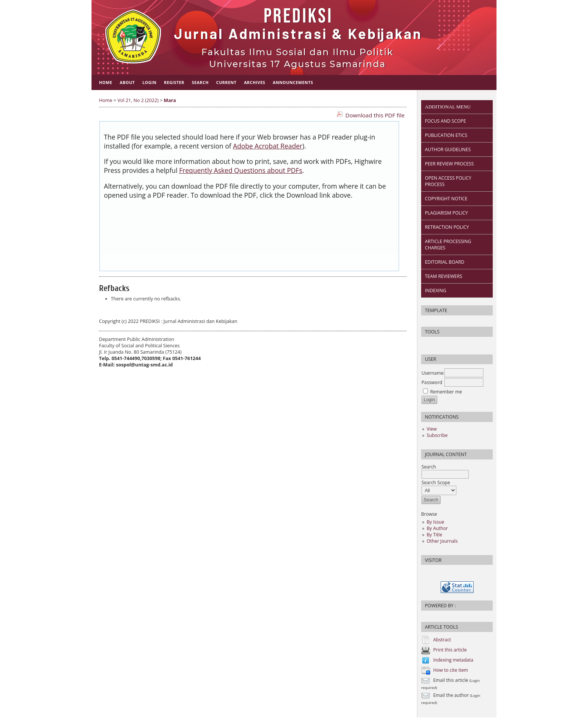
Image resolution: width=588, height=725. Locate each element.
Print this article (450, 650)
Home (106, 82)
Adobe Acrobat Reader (268, 146)
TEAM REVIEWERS (444, 276)
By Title (434, 535)
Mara (170, 100)
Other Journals (442, 541)
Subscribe (437, 435)
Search (445, 471)
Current (226, 82)
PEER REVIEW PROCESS (449, 164)
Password (432, 382)
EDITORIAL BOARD (445, 262)
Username (433, 373)
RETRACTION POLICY (447, 227)
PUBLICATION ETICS (446, 135)
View (432, 429)
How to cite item (451, 670)
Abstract (442, 640)
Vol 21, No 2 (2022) (138, 100)
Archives (255, 82)
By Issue (436, 522)
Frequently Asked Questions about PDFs (241, 170)
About (127, 82)
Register (174, 82)
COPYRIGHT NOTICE (446, 199)
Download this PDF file (375, 115)
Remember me (446, 392)
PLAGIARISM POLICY (446, 213)
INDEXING (436, 290)
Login (150, 82)
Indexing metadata (453, 660)
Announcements (293, 82)
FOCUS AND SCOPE (445, 121)
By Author (437, 528)
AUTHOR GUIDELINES (448, 149)
